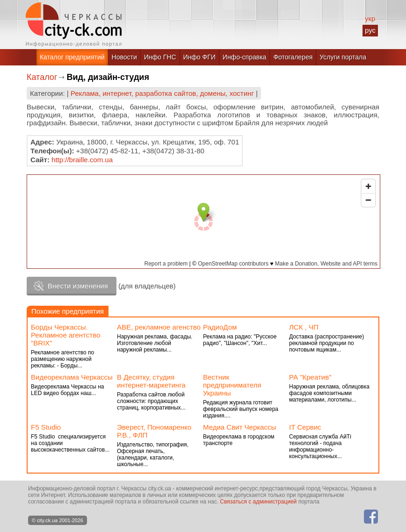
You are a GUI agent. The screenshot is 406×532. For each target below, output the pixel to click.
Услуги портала (343, 57)
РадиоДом (220, 327)
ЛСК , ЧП (304, 327)
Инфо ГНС (160, 57)
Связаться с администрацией (258, 502)
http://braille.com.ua (82, 160)
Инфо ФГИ (199, 57)
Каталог (42, 77)
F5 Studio (46, 427)
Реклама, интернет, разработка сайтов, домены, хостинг (162, 93)
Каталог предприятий (72, 57)
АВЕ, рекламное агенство (159, 327)
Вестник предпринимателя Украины (232, 385)
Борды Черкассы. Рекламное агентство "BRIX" (65, 335)
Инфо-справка (245, 57)
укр (370, 18)
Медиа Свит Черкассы (239, 427)
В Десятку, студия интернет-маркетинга (151, 381)
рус (370, 30)
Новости (124, 57)
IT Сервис (305, 427)
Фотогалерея (293, 57)
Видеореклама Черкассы (72, 377)
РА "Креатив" (310, 377)
